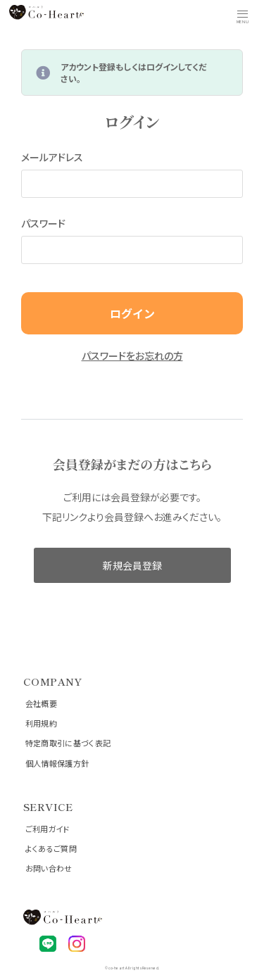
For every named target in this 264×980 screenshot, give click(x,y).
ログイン (132, 313)
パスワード (43, 223)
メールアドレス (52, 157)
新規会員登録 (132, 565)
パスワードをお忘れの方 (132, 356)
